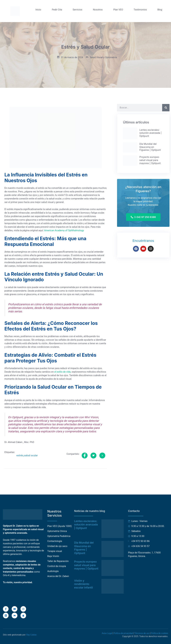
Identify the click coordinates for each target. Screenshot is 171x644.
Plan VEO (118, 10)
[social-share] (85, 455)
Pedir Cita (57, 10)
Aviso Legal (107, 633)
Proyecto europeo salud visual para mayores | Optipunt (86, 565)
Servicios (77, 10)
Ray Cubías (31, 635)
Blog (160, 10)
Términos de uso (142, 633)
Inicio (38, 10)
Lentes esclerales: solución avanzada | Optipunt (86, 525)
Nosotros (98, 10)
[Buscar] (166, 108)
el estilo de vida (62, 372)
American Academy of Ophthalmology (64, 230)
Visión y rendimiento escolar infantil (83, 584)
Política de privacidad (123, 633)
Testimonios (140, 10)
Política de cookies (160, 633)
